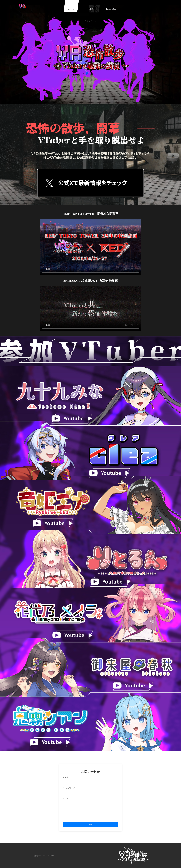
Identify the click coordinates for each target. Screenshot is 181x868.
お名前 (65, 777)
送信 (90, 824)
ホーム (61, 9)
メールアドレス (69, 788)
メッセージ (67, 798)
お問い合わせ (120, 9)
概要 (81, 9)
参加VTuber (100, 9)
